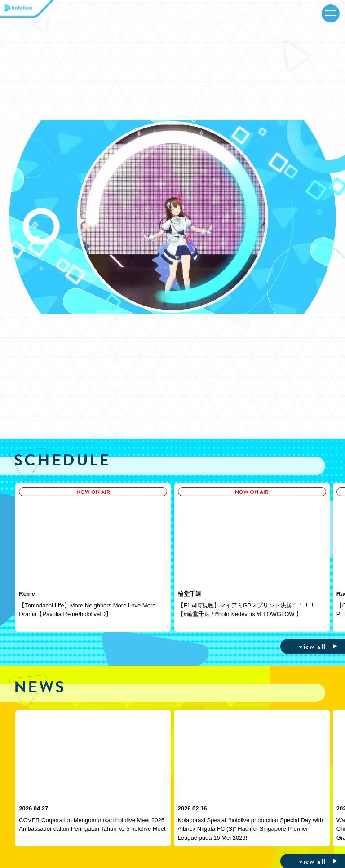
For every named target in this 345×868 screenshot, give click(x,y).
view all (313, 647)
